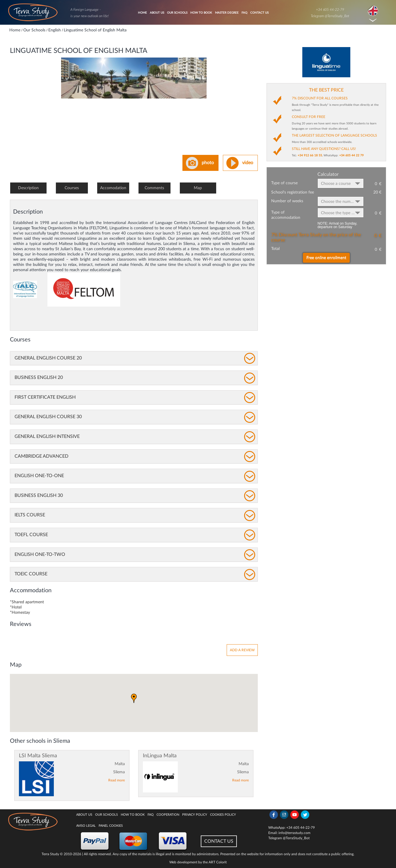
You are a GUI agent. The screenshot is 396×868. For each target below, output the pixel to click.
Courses (72, 188)
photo (208, 163)
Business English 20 (39, 377)
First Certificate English (45, 397)
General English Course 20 (48, 358)
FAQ (244, 13)
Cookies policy (223, 815)
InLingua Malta (160, 756)
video (248, 163)
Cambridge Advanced (41, 456)
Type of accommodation (286, 215)
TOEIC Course (31, 574)
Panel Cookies (111, 826)
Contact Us (259, 13)
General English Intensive (47, 436)
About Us (157, 13)
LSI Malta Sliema (38, 756)
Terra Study (50, 854)
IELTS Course (30, 515)
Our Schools (177, 13)
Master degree (227, 13)
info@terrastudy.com (294, 833)
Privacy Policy (195, 815)
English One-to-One (39, 476)
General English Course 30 (48, 417)
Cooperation (168, 815)
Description (28, 188)
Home (142, 13)
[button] (134, 698)
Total (275, 249)
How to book (201, 13)
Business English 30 (39, 495)
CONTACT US (219, 841)
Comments (154, 188)
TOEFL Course (31, 535)
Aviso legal (86, 826)
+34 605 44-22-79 (330, 10)
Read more (117, 780)
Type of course (284, 183)
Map (198, 188)
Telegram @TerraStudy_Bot (330, 16)
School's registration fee (293, 192)
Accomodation (113, 188)
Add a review (242, 650)
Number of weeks (287, 201)
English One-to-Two (40, 554)
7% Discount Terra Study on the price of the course (316, 237)
